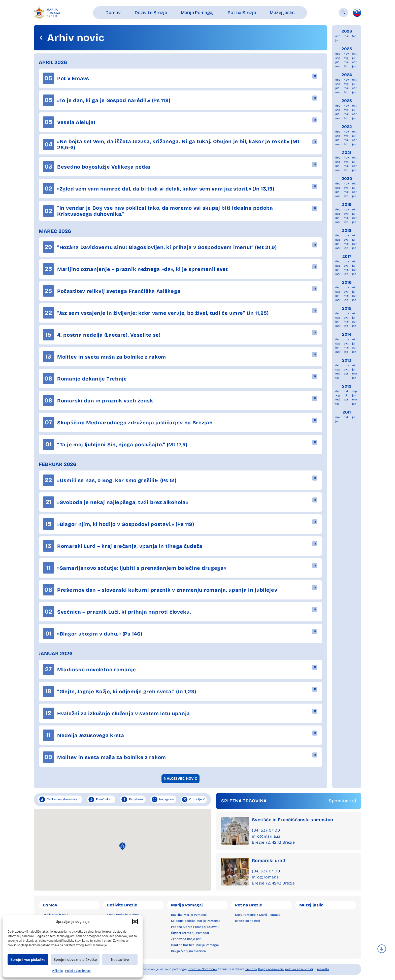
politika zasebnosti (299, 969)
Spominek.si (342, 801)
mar (346, 36)
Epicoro (251, 969)
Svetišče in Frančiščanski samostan (293, 820)
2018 (347, 230)
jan (337, 40)
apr (337, 36)
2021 (347, 153)
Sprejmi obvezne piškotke (75, 960)
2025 (347, 49)
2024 (347, 75)
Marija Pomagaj (187, 905)
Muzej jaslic (311, 905)
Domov (50, 905)
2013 (347, 360)
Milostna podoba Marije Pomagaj (195, 921)
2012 (347, 386)
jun (337, 62)
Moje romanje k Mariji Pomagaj (258, 915)
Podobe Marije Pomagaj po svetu (195, 927)
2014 (347, 334)
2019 (347, 204)
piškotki (323, 969)
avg (346, 58)
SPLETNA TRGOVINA (244, 801)
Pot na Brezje (249, 905)
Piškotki (57, 971)
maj (346, 62)
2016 (347, 282)
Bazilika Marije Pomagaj (189, 915)
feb (354, 36)
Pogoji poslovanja (271, 969)
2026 (347, 31)
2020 (347, 179)
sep (338, 58)
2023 (347, 101)
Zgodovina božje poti (186, 939)
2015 (347, 308)
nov (346, 54)
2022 (347, 127)
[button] (135, 922)
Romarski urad (269, 861)
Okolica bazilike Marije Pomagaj (195, 945)
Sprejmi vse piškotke (28, 960)
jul (354, 58)
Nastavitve (120, 960)
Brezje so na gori (248, 921)
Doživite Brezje (122, 905)
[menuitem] (357, 13)
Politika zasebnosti (78, 971)
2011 (347, 412)
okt (354, 54)
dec (338, 54)
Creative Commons (203, 969)
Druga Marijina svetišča (189, 951)
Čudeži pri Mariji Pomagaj (190, 933)
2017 (347, 256)
